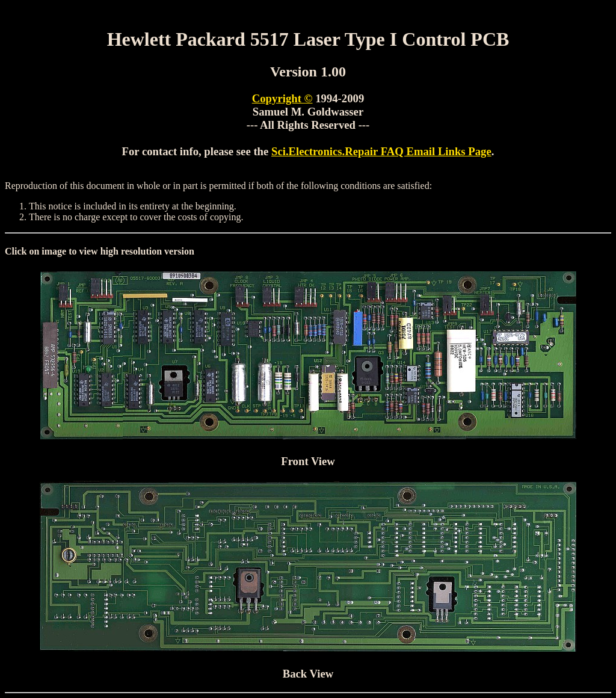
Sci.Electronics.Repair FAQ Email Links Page (381, 151)
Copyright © (282, 98)
